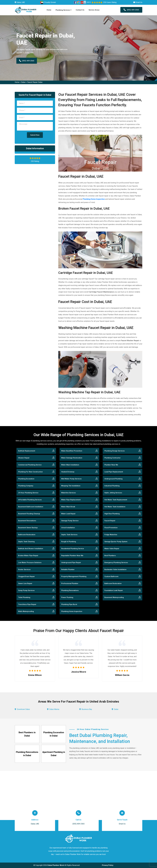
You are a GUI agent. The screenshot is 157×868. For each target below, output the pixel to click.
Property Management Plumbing (74, 576)
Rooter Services (24, 570)
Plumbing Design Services (115, 451)
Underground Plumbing (113, 479)
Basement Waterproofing (114, 597)
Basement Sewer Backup (28, 528)
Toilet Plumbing (24, 597)
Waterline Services (69, 493)
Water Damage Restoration (72, 458)
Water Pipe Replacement (71, 500)
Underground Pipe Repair (71, 563)
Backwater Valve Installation (115, 570)
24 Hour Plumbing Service (28, 493)
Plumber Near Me (111, 465)
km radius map (78, 795)
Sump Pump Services (26, 590)
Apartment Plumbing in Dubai (54, 754)
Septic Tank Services (69, 535)
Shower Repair (24, 458)
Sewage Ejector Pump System (116, 542)
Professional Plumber (70, 583)
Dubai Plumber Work (56, 865)
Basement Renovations (27, 521)
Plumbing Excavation (26, 479)
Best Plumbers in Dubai (27, 734)
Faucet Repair (110, 521)
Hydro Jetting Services (113, 493)
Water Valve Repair (112, 549)
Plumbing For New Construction (30, 472)
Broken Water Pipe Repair (28, 556)
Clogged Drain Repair (26, 576)
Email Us (139, 2)
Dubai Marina (54, 709)
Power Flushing (67, 597)
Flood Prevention (111, 528)
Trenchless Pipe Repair (27, 604)
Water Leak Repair (68, 514)
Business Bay (87, 709)
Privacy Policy (108, 865)
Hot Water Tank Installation (115, 507)
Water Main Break (68, 507)
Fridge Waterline (111, 535)
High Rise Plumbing (112, 514)
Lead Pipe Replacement (114, 472)
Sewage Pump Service (70, 521)
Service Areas (94, 10)
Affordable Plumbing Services (30, 500)
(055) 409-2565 (131, 10)
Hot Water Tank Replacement (116, 500)
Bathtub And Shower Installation (31, 549)
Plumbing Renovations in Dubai (27, 754)
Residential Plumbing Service (73, 549)
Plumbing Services (64, 10)
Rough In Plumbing (69, 542)
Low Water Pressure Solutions (30, 563)
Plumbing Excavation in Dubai (54, 734)
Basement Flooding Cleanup (29, 514)
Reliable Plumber (68, 570)
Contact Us (80, 10)
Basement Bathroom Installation (31, 507)
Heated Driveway (68, 472)
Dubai (23, 82)
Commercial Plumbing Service (30, 465)
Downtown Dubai (23, 709)
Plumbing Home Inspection (72, 611)
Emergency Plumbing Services (116, 563)
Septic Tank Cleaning (26, 542)
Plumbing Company (26, 486)
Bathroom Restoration (27, 535)
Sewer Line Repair (25, 583)
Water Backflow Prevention (72, 451)
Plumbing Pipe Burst (69, 604)
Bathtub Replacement (27, 451)
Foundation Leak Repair (114, 590)
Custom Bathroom (111, 576)
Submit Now (35, 135)
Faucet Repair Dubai (35, 82)
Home (49, 10)
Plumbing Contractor (113, 458)
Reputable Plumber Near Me (72, 556)
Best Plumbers (110, 556)
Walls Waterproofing (26, 611)
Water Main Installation (70, 465)
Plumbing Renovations (70, 590)
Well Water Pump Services (71, 479)
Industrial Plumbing (112, 486)
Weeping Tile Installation (71, 486)
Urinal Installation (68, 528)
